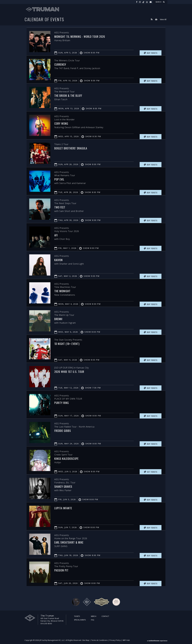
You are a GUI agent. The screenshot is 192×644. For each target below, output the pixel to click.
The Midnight (63, 291)
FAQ (93, 620)
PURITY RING (62, 403)
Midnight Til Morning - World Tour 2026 (83, 36)
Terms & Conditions (99, 640)
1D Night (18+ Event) (68, 344)
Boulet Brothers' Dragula (72, 148)
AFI (56, 235)
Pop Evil (60, 179)
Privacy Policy (115, 640)
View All (163, 19)
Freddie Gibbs (64, 431)
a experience (157, 640)
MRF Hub (126, 640)
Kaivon (59, 260)
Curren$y (61, 64)
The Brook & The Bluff (70, 95)
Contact (105, 616)
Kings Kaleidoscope (68, 458)
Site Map (86, 640)
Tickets (77, 616)
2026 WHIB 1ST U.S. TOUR (71, 371)
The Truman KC (42, 9)
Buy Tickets (150, 53)
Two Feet (60, 207)
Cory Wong (62, 123)
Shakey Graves (64, 486)
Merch (94, 616)
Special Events (80, 620)
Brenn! (59, 319)
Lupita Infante (64, 508)
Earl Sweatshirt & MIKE (71, 542)
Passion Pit (62, 570)
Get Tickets (150, 472)
